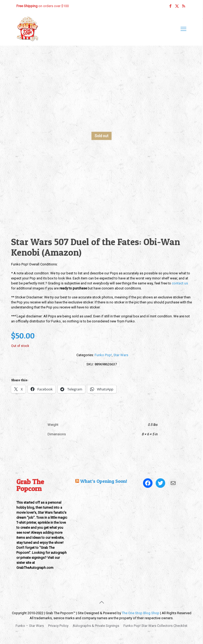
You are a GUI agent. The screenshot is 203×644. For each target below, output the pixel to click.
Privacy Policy (58, 626)
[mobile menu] (183, 29)
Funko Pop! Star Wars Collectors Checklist (155, 626)
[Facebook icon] (170, 6)
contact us (180, 283)
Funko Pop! (103, 355)
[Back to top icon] (101, 602)
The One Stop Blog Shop (141, 613)
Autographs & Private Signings (96, 626)
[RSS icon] (184, 6)
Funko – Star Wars (30, 626)
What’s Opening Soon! (104, 481)
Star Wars (121, 355)
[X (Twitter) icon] (177, 6)
